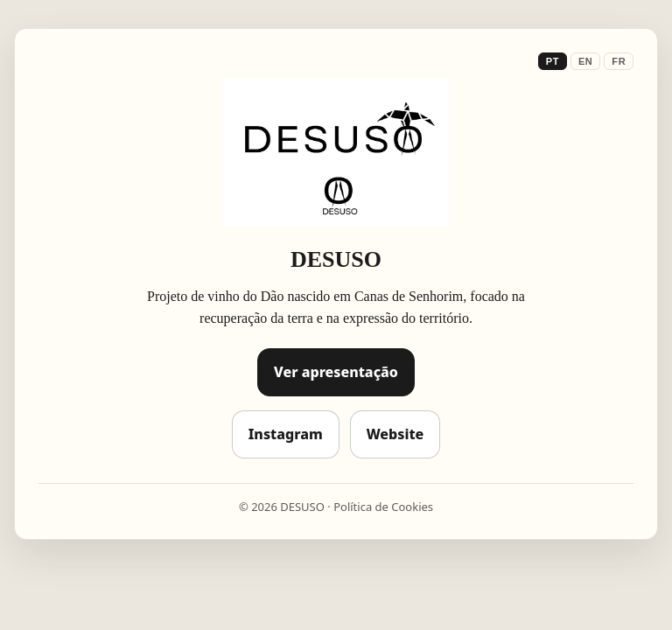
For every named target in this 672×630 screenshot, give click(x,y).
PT (553, 61)
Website (395, 434)
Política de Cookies (383, 507)
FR (619, 61)
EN (585, 61)
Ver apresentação (336, 372)
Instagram (286, 434)
